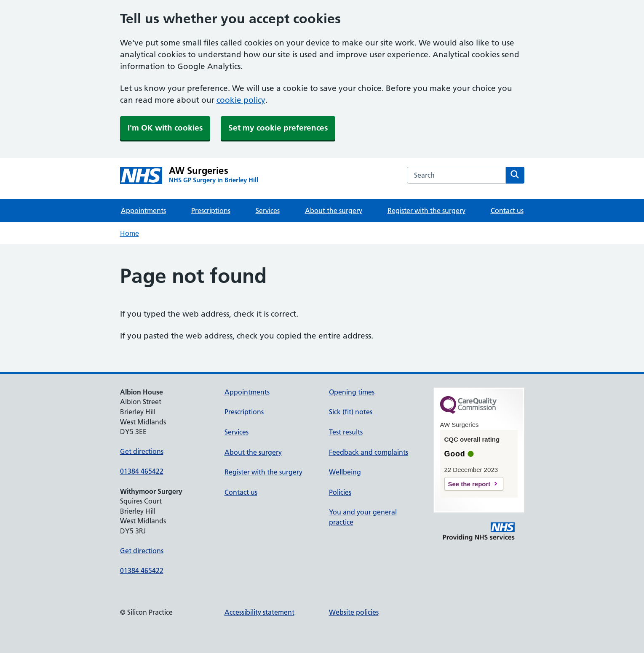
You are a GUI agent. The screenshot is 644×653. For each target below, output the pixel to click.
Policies (340, 492)
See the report (469, 484)
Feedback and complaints (369, 452)
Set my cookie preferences (278, 128)
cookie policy (241, 100)
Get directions (142, 451)
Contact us (507, 211)
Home (130, 233)
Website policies (354, 612)
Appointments (143, 211)
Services (268, 211)
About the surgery (334, 211)
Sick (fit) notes (351, 412)
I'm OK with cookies (165, 128)
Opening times (352, 392)
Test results (346, 432)
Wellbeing (345, 472)
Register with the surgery (426, 211)
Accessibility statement (259, 612)
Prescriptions (211, 211)
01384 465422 (142, 471)
